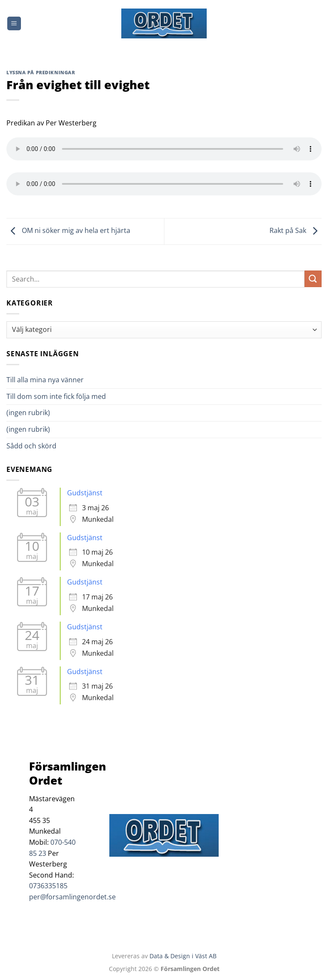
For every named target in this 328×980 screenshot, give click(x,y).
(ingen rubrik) (28, 413)
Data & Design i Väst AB (183, 956)
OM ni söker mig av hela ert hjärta (68, 231)
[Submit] (313, 279)
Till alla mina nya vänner (53, 380)
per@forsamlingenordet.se (72, 897)
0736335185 (48, 886)
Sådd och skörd (31, 446)
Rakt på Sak (296, 231)
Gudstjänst (85, 493)
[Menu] (14, 24)
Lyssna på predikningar (41, 72)
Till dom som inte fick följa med (56, 396)
